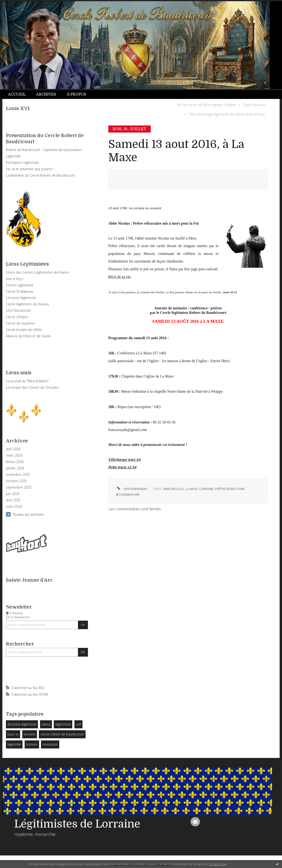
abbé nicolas (174, 489)
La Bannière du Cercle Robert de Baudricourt (40, 175)
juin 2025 (13, 494)
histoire (32, 744)
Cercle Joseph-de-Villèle (24, 330)
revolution (50, 744)
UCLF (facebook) (18, 310)
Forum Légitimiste (20, 285)
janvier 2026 (15, 468)
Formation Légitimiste (23, 162)
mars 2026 (14, 455)
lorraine (30, 734)
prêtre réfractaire (230, 489)
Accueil (17, 94)
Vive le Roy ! (15, 279)
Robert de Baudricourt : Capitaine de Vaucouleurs (44, 150)
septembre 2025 (19, 487)
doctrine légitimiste (22, 724)
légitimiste (63, 724)
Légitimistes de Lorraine (77, 824)
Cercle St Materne (20, 292)
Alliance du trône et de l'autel (28, 336)
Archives (46, 94)
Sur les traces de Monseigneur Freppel (206, 105)
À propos (77, 94)
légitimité (14, 744)
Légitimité (13, 156)
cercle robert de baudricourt (62, 734)
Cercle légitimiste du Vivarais (27, 304)
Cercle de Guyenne (20, 323)
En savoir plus (218, 864)
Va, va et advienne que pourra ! (30, 169)
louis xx (13, 734)
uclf (78, 724)
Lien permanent (132, 489)
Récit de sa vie (119, 277)
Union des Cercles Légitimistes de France (37, 272)
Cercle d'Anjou (17, 317)
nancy (46, 724)
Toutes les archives (28, 514)
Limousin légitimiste (21, 298)
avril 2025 (13, 500)
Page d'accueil (254, 105)
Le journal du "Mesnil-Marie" (27, 381)
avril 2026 (13, 449)
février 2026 (15, 462)
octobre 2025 (16, 481)
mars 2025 (14, 507)
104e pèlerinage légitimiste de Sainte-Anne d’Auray (227, 114)
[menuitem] (19, 95)
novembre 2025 (18, 475)
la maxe (192, 489)
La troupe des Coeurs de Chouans (32, 387)
